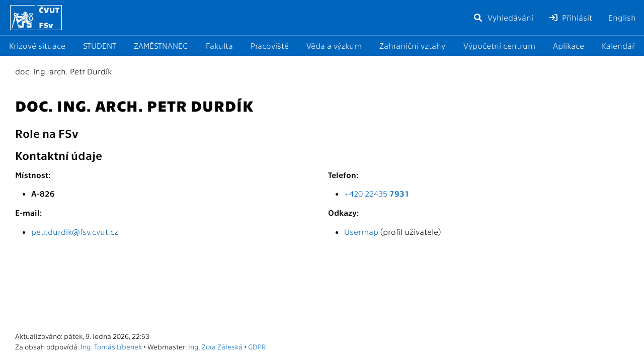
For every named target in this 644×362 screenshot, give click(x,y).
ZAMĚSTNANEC (161, 46)
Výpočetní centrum (499, 46)
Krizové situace (37, 46)
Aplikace (569, 46)
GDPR (257, 346)
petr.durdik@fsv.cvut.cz (75, 232)
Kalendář (618, 46)
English (622, 17)
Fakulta (219, 46)
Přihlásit (571, 17)
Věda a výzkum (334, 46)
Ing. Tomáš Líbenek (111, 346)
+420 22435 (377, 193)
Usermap (361, 232)
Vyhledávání (503, 17)
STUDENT (100, 46)
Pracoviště (270, 46)
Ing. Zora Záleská (215, 346)
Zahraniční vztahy (412, 46)
